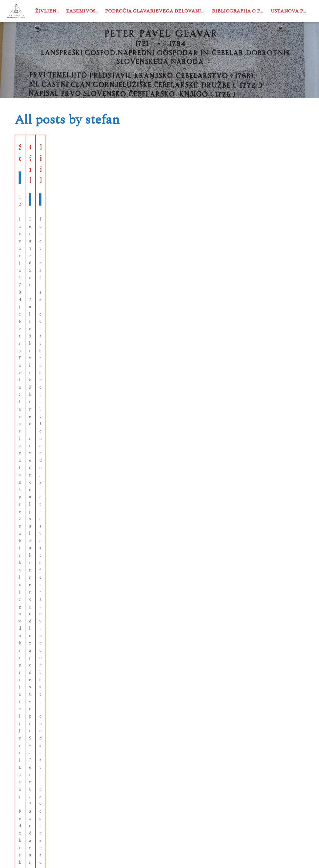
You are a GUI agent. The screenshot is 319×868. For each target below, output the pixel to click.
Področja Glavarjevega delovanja (155, 11)
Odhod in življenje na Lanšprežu (158, 161)
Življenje (48, 11)
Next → (172, 734)
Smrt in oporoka (49, 156)
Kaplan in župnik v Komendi (252, 161)
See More (61, 242)
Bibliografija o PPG (239, 11)
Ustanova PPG (290, 11)
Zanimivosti (83, 11)
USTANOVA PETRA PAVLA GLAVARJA (106, 857)
